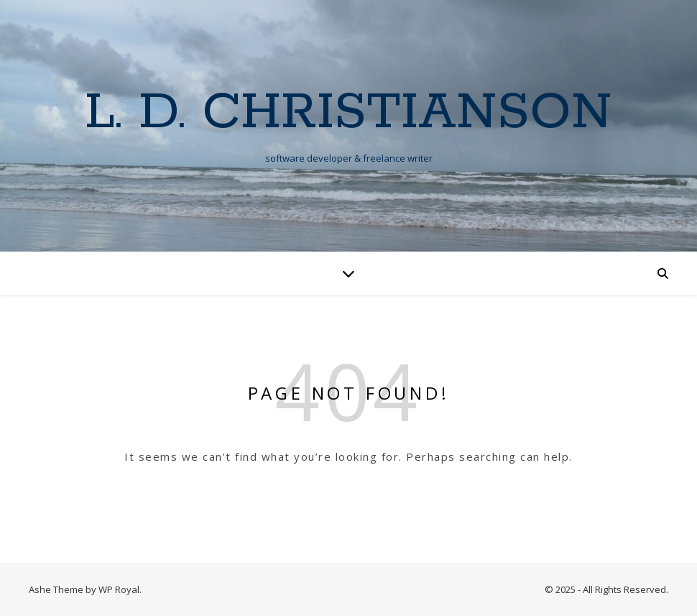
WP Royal (119, 589)
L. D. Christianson (348, 114)
